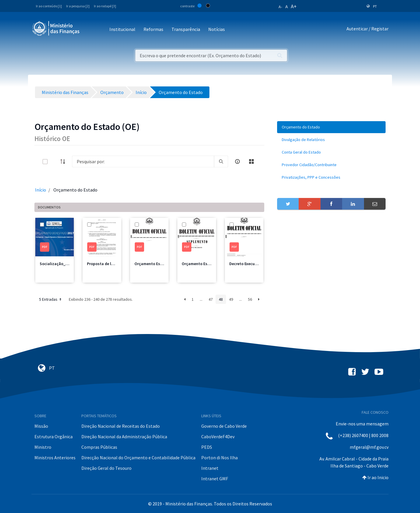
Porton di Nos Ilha (219, 458)
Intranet (210, 468)
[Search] (143, 161)
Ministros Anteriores (55, 458)
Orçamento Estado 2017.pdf (160, 264)
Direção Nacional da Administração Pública (124, 437)
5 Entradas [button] (51, 299)
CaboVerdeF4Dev (218, 437)
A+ (294, 6)
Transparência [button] (186, 29)
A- (280, 7)
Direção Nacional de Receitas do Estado (121, 426)
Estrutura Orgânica (54, 437)
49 (231, 299)
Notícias (217, 29)
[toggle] (55, 162)
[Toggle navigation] (89, 30)
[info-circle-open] (237, 161)
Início (41, 190)
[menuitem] (331, 127)
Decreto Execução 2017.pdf (254, 264)
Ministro (43, 447)
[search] (221, 161)
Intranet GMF (215, 479)
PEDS (207, 447)
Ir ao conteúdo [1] (49, 6)
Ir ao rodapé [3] (105, 6)
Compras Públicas (99, 447)
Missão (41, 426)
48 (221, 299)
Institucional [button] (122, 29)
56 (250, 299)
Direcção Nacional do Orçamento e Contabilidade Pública (138, 458)
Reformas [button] (153, 29)
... (201, 299)
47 (211, 299)
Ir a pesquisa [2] (78, 6)
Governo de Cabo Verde (224, 426)
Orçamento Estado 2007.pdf (207, 264)
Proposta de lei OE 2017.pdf (112, 264)
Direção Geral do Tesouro (106, 468)
